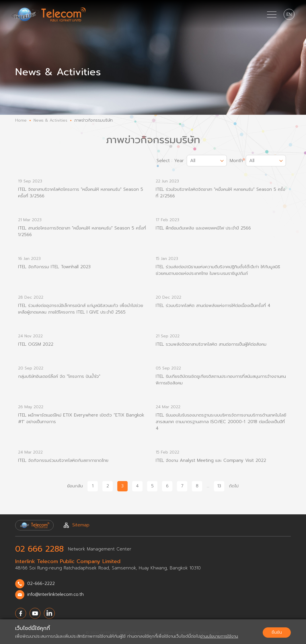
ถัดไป (234, 486)
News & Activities (50, 120)
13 (219, 486)
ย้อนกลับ (75, 486)
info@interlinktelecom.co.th (49, 595)
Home (21, 120)
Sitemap (77, 525)
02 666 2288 (39, 549)
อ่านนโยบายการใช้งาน (219, 636)
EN (289, 14)
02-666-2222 (35, 584)
